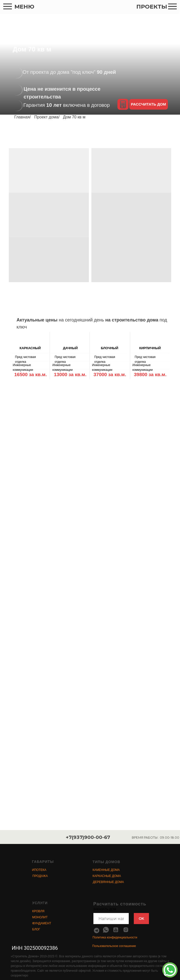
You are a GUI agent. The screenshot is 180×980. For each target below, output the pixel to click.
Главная (22, 117)
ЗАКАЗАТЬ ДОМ (105, 909)
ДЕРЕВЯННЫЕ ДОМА (108, 882)
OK (141, 919)
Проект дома (46, 117)
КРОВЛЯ (38, 911)
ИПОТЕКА (39, 870)
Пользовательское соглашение (114, 946)
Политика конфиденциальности (115, 937)
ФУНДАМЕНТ (42, 923)
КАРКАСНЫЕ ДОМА (107, 876)
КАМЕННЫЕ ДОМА (106, 870)
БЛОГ (36, 929)
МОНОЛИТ (40, 917)
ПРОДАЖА (40, 876)
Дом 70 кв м (74, 117)
